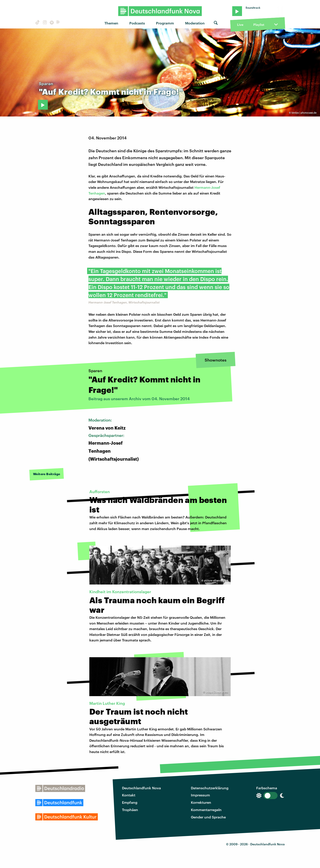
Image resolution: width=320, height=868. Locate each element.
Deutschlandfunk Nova (141, 788)
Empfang (130, 802)
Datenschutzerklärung (210, 788)
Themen (111, 23)
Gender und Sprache (208, 817)
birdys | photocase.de (304, 113)
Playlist (259, 25)
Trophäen (130, 810)
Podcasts (137, 23)
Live (240, 25)
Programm (165, 23)
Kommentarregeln (206, 810)
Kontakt (129, 795)
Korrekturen (201, 802)
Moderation (195, 23)
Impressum (200, 795)
